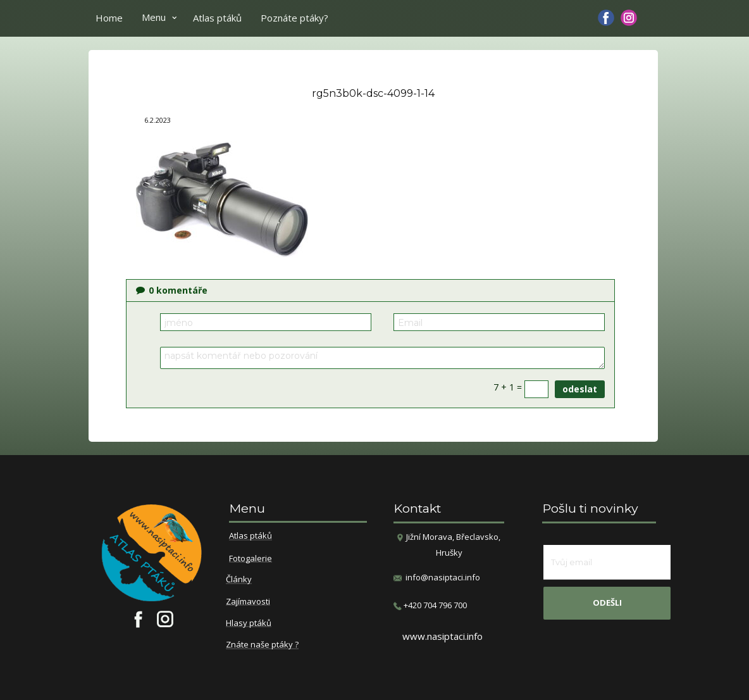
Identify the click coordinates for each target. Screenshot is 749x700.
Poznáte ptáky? (294, 18)
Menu (154, 17)
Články (239, 580)
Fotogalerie (251, 559)
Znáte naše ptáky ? (262, 645)
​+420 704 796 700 (430, 605)
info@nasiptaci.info (443, 577)
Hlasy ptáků (249, 623)
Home (109, 18)
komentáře (172, 290)
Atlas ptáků (217, 18)
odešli (607, 603)
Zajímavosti (248, 602)
